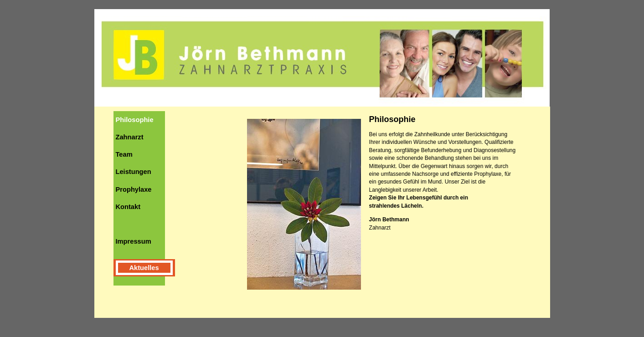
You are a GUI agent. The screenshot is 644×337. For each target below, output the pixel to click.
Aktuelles (144, 268)
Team (124, 154)
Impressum (134, 241)
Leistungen (134, 172)
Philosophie (135, 120)
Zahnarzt (130, 137)
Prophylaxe (134, 189)
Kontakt (128, 207)
